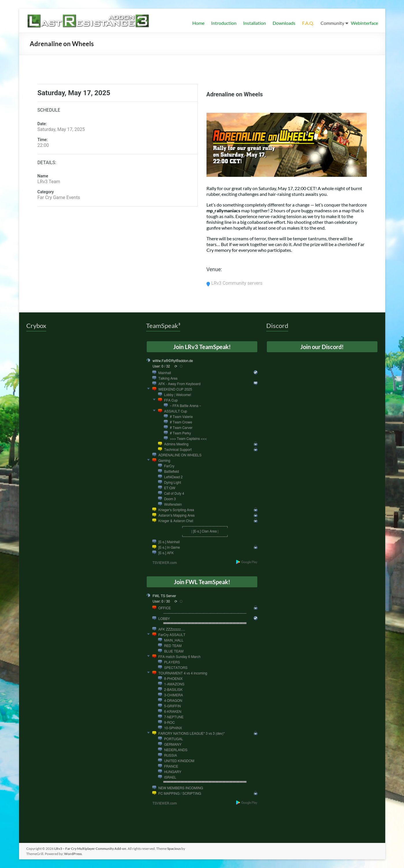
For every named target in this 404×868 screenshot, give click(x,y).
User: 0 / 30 (161, 601)
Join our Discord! (322, 347)
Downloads (284, 23)
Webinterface (364, 23)
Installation (255, 23)
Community (332, 23)
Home (198, 23)
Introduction (224, 23)
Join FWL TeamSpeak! (202, 582)
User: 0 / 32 (161, 366)
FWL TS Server (164, 596)
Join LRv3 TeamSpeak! (202, 347)
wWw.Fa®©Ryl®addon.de (173, 361)
